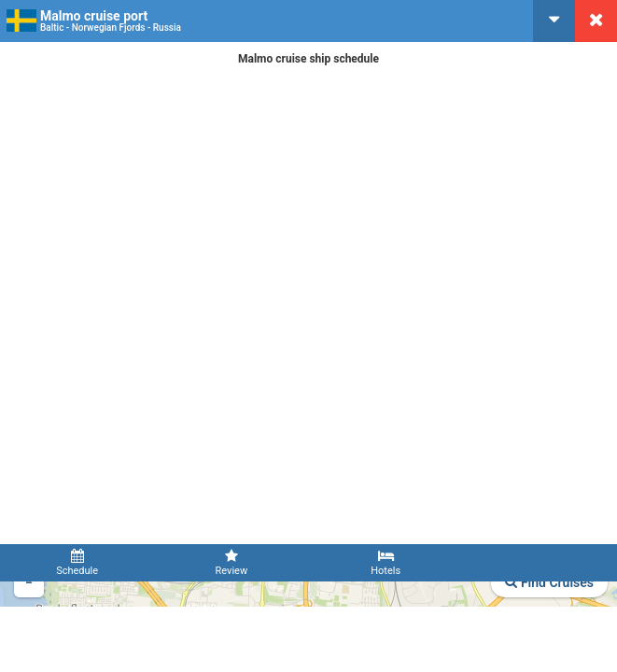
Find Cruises (549, 582)
